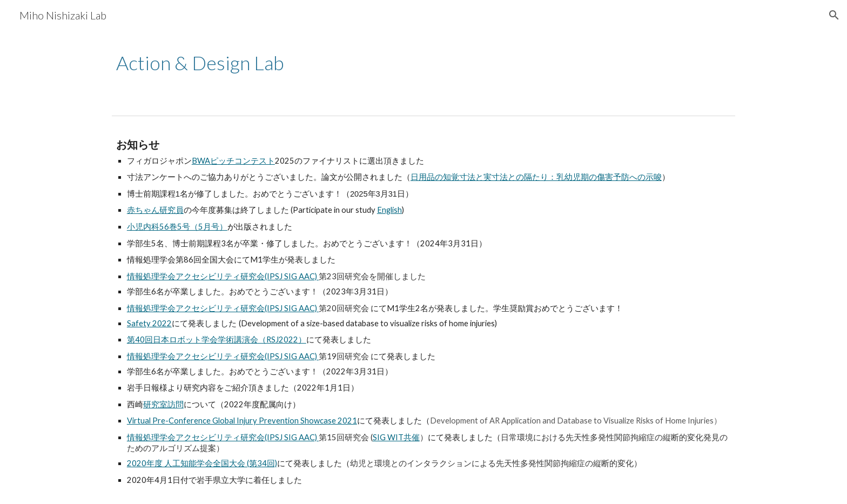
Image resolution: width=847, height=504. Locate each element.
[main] (397, 63)
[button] (834, 15)
